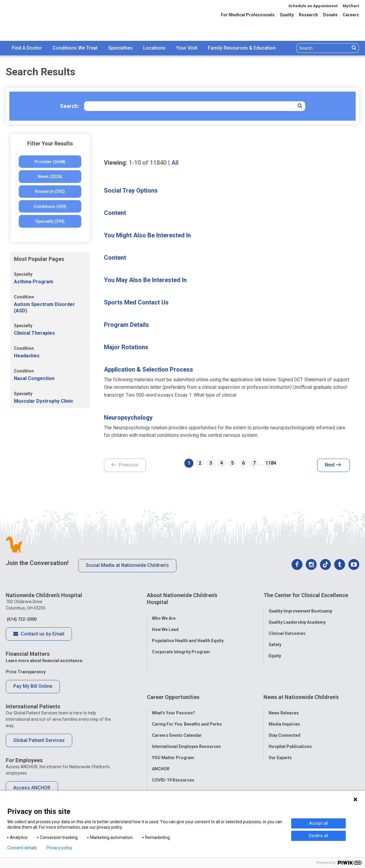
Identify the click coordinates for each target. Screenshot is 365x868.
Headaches (27, 356)
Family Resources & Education (242, 48)
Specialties (120, 48)
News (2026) (50, 177)
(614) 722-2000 (21, 619)
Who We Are (164, 613)
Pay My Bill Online (33, 686)
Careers (351, 15)
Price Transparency (26, 672)
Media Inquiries (284, 700)
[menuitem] (27, 48)
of (148, 163)
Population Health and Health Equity (188, 636)
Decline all (319, 836)
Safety (275, 640)
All (175, 163)
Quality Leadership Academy (297, 618)
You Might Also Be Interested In (147, 235)
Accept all (318, 823)
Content (115, 213)
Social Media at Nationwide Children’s (127, 565)
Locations (154, 48)
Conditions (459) (50, 206)
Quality (287, 15)
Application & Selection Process (149, 369)
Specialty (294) (50, 221)
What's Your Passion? (174, 689)
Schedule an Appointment (313, 6)
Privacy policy (59, 848)
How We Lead (165, 625)
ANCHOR (161, 745)
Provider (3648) (50, 162)
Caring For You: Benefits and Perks (187, 700)
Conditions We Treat (75, 48)
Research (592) (50, 191)
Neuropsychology (128, 418)
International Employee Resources (186, 722)
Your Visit (187, 48)
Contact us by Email (39, 634)
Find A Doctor (27, 48)
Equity (275, 651)
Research (308, 15)
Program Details (126, 325)
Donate (330, 15)
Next (333, 465)
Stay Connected (284, 711)
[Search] (323, 48)
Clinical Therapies (34, 333)
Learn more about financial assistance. (45, 661)
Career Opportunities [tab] (173, 677)
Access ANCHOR (32, 788)
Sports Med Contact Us (136, 302)
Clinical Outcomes (287, 629)
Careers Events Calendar (177, 711)
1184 (270, 463)
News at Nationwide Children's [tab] (301, 677)
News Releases (284, 689)
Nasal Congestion (34, 378)
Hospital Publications (290, 722)
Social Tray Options (131, 190)
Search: (69, 106)
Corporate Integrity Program (181, 647)
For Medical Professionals (248, 15)
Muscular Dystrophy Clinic (44, 401)
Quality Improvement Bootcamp (300, 606)
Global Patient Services (39, 740)
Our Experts (280, 733)
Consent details (22, 848)
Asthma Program (34, 282)
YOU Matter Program (173, 733)
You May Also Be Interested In (145, 280)
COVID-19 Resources (173, 756)
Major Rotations (126, 347)
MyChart (351, 6)
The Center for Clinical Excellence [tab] (306, 595)
